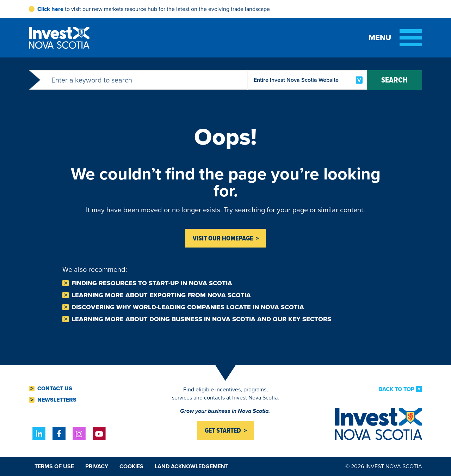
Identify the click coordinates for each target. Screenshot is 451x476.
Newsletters (57, 400)
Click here (50, 9)
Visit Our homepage (223, 238)
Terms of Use (54, 466)
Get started (223, 430)
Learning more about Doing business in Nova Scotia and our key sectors (201, 319)
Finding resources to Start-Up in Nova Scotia (152, 283)
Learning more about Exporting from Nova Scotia (161, 295)
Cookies (131, 466)
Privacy (97, 466)
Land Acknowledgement (191, 466)
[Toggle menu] (395, 38)
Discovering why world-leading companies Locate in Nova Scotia (188, 307)
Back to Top (396, 389)
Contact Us (55, 389)
